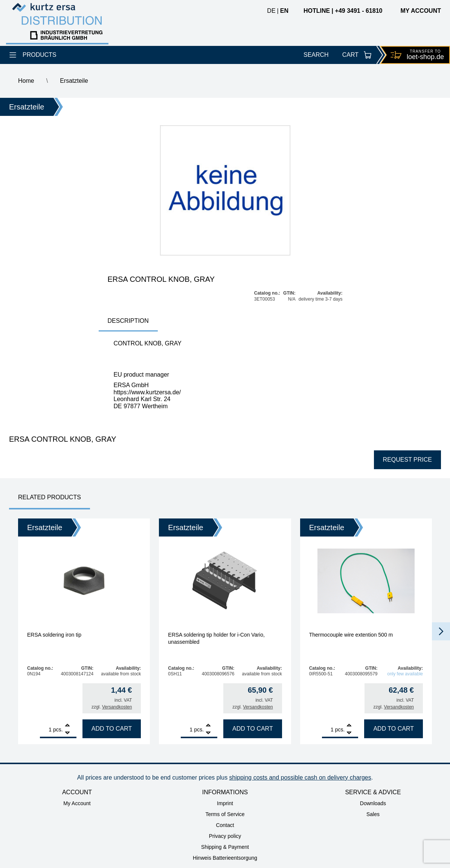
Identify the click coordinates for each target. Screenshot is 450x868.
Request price (407, 460)
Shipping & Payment (225, 847)
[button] (441, 631)
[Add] (67, 726)
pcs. (58, 730)
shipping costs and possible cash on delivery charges (300, 778)
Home (26, 81)
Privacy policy (225, 836)
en (284, 11)
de (271, 11)
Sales (373, 814)
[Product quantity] (46, 730)
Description (128, 321)
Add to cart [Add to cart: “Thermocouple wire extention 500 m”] (394, 729)
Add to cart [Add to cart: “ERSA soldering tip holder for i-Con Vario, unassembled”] (253, 729)
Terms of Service (225, 814)
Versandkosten (117, 707)
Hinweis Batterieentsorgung (225, 858)
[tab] (128, 322)
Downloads (373, 803)
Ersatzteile (74, 81)
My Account (77, 803)
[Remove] (67, 733)
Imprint (225, 803)
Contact (225, 825)
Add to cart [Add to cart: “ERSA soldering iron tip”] (112, 729)
